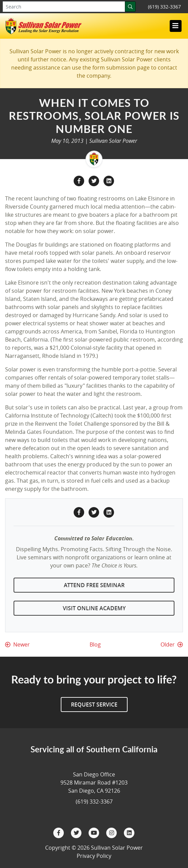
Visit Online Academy (94, 608)
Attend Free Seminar (94, 585)
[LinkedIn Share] (109, 180)
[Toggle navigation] (175, 26)
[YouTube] (95, 832)
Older (172, 644)
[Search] (130, 7)
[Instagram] (112, 832)
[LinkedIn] (129, 832)
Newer (17, 644)
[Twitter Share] (95, 180)
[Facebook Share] (80, 180)
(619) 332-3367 (164, 7)
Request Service (94, 705)
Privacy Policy (94, 856)
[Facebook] (59, 832)
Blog (95, 644)
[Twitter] (77, 832)
